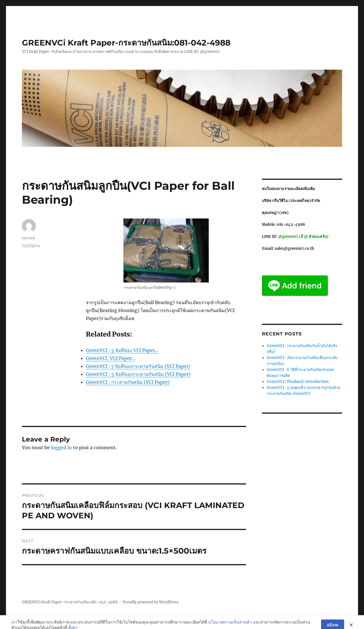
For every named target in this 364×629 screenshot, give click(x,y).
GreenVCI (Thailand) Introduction (298, 382)
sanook (29, 238)
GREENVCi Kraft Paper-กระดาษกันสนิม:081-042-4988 (126, 43)
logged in (61, 447)
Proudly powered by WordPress (151, 602)
